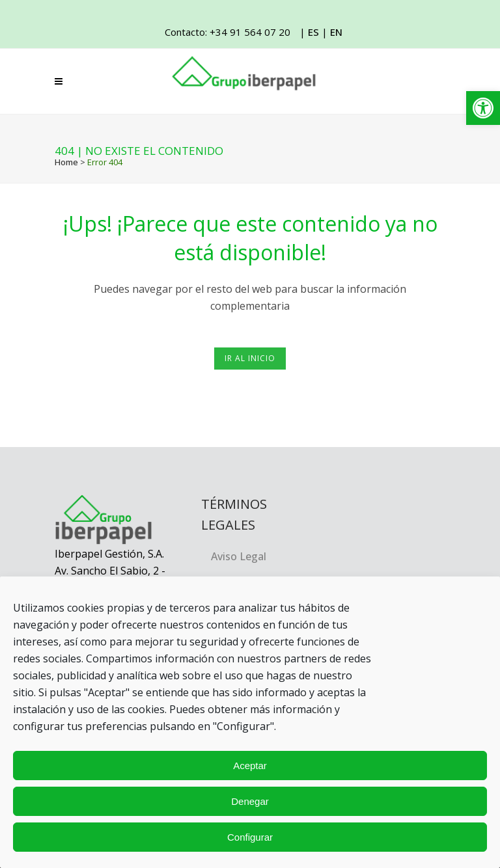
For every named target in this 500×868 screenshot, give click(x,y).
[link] (483, 108)
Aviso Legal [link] (239, 556)
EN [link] (336, 32)
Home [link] (66, 162)
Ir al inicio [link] (250, 358)
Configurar (250, 837)
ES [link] (313, 32)
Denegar (250, 801)
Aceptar (250, 766)
